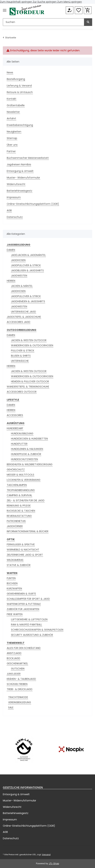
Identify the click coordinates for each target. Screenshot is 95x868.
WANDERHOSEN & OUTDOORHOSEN (32, 345)
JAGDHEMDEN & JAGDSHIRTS (28, 301)
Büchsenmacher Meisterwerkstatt (28, 158)
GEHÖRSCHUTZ (16, 470)
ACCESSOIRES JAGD (19, 322)
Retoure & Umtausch (20, 92)
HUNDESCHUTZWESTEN (24, 459)
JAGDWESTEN (19, 276)
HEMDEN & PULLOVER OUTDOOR (30, 381)
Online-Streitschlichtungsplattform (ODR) (33, 204)
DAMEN (11, 250)
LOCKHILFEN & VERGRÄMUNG (24, 480)
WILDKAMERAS (15, 560)
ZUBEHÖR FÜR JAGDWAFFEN (23, 609)
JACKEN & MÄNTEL (22, 286)
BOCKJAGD (13, 658)
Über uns (12, 145)
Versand (46, 855)
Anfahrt (11, 118)
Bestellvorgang (16, 79)
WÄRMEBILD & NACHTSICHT (23, 550)
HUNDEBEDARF (15, 428)
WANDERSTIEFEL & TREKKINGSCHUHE (28, 387)
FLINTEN (11, 578)
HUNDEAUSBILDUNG (22, 433)
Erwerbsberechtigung (20, 125)
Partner (11, 151)
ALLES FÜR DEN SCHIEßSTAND (24, 648)
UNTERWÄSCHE (20, 361)
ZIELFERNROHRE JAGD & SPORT (25, 555)
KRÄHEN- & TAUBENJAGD (21, 679)
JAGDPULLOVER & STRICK (26, 265)
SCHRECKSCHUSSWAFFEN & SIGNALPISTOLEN (37, 630)
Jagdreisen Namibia (19, 164)
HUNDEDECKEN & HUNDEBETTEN (29, 439)
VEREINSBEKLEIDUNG (20, 702)
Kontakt (12, 99)
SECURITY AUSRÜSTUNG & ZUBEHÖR (32, 635)
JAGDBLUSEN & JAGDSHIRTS (27, 270)
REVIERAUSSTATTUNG (19, 516)
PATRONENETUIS (16, 521)
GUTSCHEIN (18, 669)
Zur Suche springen (45, 2)
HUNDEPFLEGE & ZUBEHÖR (26, 454)
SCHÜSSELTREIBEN (17, 684)
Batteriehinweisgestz (19, 191)
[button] (70, 10)
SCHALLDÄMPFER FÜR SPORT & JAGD (28, 599)
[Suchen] (44, 22)
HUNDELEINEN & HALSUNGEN (27, 449)
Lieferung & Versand (19, 86)
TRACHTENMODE (18, 697)
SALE (11, 707)
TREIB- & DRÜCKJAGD (20, 689)
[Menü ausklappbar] (5, 10)
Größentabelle (16, 105)
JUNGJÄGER (14, 674)
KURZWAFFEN (14, 588)
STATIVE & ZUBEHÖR (19, 565)
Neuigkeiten (14, 132)
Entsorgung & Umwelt (20, 171)
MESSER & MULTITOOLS (20, 475)
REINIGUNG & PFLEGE (19, 506)
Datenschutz (15, 217)
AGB (9, 210)
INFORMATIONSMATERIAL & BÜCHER (28, 531)
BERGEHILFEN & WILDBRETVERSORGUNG (30, 464)
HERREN (11, 281)
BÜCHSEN (12, 583)
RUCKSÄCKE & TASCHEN (21, 511)
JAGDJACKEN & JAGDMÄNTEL (28, 255)
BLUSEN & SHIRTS (21, 356)
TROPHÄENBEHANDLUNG (21, 490)
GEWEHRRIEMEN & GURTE (21, 594)
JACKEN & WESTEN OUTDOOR (29, 340)
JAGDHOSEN (18, 260)
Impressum (14, 197)
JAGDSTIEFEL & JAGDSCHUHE (24, 317)
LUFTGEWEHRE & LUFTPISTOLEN (29, 619)
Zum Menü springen (70, 2)
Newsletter (13, 112)
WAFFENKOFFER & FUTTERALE (24, 604)
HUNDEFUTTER (19, 444)
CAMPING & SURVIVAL (19, 495)
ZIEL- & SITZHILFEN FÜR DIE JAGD (26, 500)
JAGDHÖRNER (15, 526)
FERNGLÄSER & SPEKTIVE (21, 544)
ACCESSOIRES (15, 415)
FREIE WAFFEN (15, 614)
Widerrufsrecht (16, 184)
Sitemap (12, 138)
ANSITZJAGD (14, 653)
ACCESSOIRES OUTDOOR (22, 392)
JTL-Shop (54, 863)
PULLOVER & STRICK (23, 351)
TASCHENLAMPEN (17, 485)
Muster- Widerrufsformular (23, 178)
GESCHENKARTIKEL (17, 663)
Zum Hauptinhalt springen (16, 2)
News (10, 72)
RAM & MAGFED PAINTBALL (26, 625)
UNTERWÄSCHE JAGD (23, 312)
